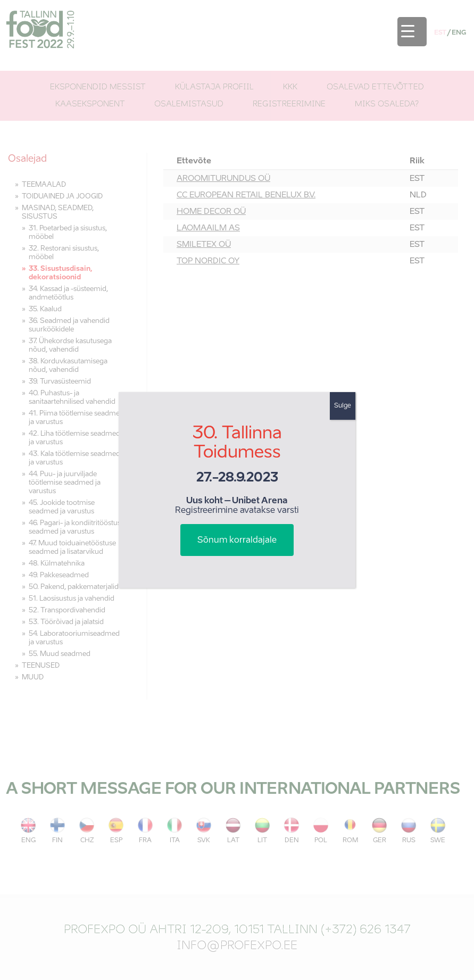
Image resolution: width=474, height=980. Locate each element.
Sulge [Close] (343, 406)
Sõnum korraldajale (237, 541)
